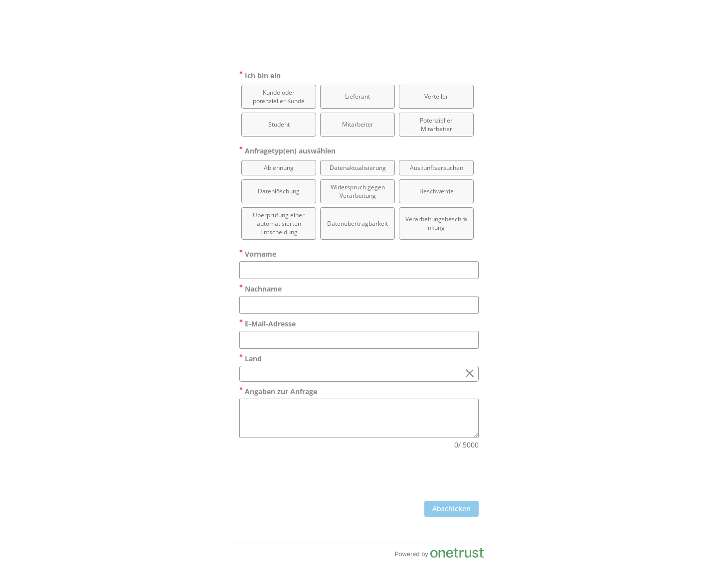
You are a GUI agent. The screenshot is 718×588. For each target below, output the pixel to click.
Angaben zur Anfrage (278, 391)
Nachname (261, 289)
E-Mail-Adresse (268, 324)
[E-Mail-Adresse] (359, 340)
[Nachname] (359, 305)
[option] (279, 97)
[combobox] (359, 374)
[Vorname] (359, 270)
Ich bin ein (260, 75)
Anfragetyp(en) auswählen (287, 151)
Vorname (258, 254)
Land (251, 359)
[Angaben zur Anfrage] (359, 418)
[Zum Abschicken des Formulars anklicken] (451, 509)
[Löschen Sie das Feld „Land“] (470, 374)
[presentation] (403, 476)
